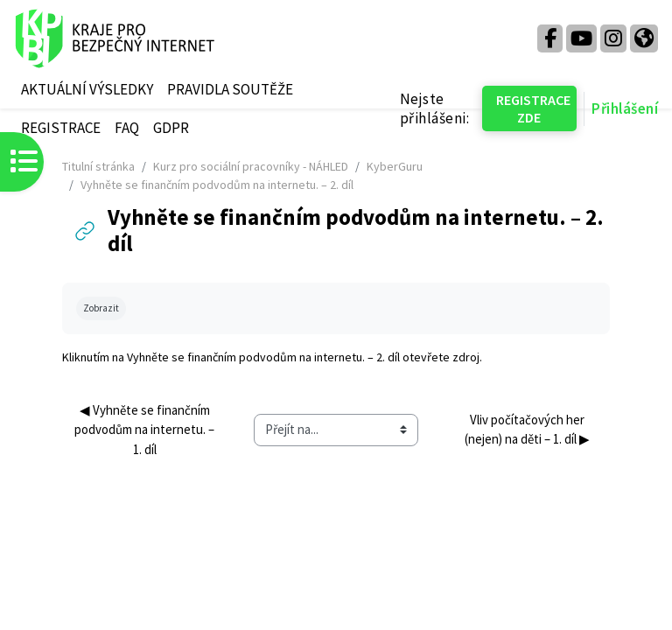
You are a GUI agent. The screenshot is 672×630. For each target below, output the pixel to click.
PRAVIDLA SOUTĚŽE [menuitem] (230, 89)
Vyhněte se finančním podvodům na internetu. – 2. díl (263, 357)
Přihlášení (625, 108)
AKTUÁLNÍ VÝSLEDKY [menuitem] (87, 89)
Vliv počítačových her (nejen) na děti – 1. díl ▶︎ (527, 429)
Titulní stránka (98, 166)
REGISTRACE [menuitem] (61, 128)
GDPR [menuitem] (171, 128)
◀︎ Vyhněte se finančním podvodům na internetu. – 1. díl (146, 429)
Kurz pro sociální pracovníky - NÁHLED (251, 166)
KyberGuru (395, 166)
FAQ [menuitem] (127, 128)
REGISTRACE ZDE (533, 108)
